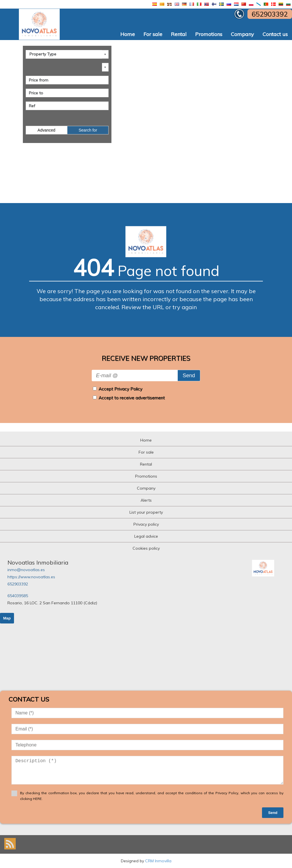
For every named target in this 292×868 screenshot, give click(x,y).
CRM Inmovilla (158, 861)
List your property (146, 512)
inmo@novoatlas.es (26, 570)
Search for (88, 130)
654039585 (18, 596)
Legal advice (146, 536)
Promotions (209, 34)
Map (7, 618)
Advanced (46, 130)
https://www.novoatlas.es (31, 577)
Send (189, 375)
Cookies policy (146, 548)
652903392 (18, 584)
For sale (153, 34)
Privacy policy (146, 524)
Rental (179, 34)
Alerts (146, 500)
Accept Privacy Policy (120, 389)
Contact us (275, 34)
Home (128, 34)
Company (242, 34)
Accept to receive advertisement (132, 398)
